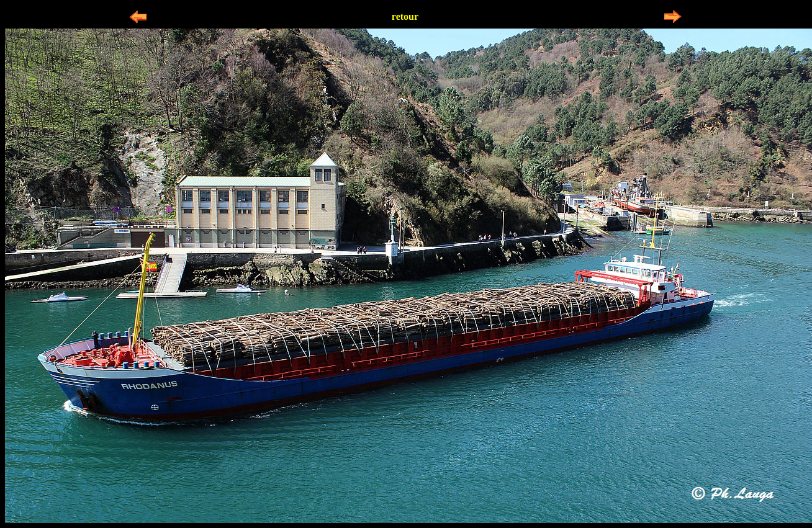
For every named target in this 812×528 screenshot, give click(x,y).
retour (405, 16)
